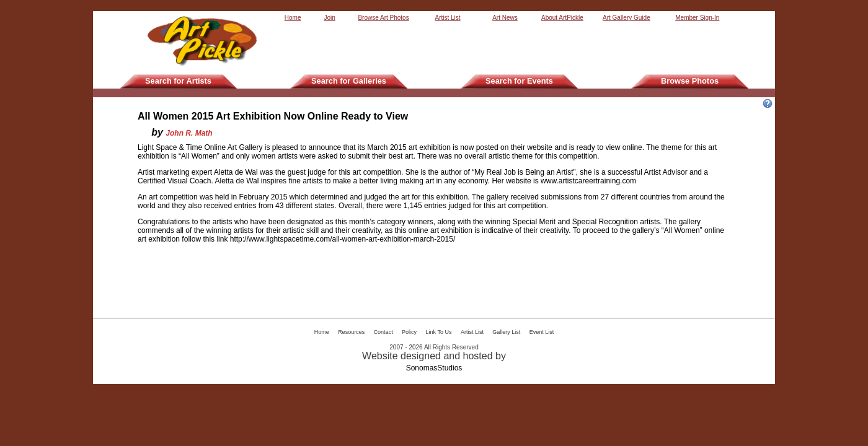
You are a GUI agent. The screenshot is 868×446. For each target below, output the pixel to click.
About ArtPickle (562, 18)
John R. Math (189, 133)
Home (293, 18)
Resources (351, 332)
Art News (505, 18)
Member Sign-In (697, 18)
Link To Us (439, 332)
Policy (409, 332)
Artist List (447, 18)
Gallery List (506, 332)
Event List (542, 332)
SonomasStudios (434, 368)
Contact (383, 332)
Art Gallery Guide (627, 18)
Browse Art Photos (383, 18)
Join (329, 18)
